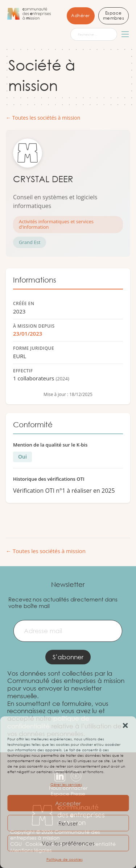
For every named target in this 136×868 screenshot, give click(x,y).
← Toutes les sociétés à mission (43, 118)
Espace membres (114, 15)
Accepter (68, 803)
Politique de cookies (65, 859)
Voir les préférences (68, 843)
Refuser (68, 823)
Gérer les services (66, 785)
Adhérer (81, 15)
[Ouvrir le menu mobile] (125, 34)
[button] (125, 725)
